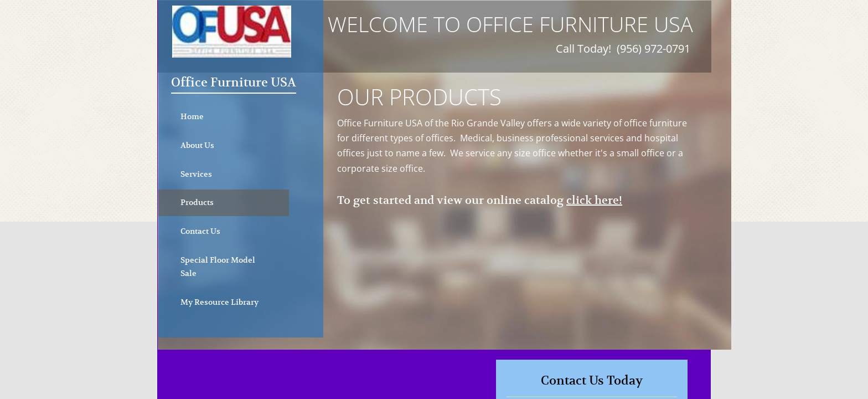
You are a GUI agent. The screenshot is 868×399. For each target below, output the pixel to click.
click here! (594, 200)
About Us (197, 145)
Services (196, 174)
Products (197, 202)
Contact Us (200, 231)
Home (192, 116)
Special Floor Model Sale (218, 267)
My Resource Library (219, 302)
